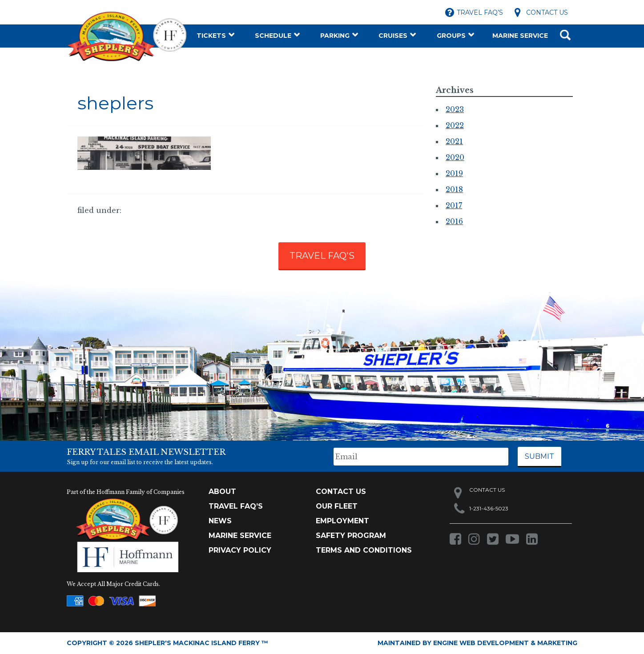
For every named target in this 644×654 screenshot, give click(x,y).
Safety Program (351, 536)
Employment (342, 521)
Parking (335, 36)
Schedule (273, 36)
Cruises (393, 36)
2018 (454, 189)
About (222, 492)
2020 (455, 157)
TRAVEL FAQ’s (236, 506)
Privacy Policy (240, 550)
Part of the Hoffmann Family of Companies (126, 492)
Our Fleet (337, 506)
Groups (451, 36)
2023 (455, 109)
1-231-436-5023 (489, 508)
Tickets (211, 36)
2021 (454, 141)
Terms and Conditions (364, 550)
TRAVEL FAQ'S (322, 256)
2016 (454, 221)
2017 (454, 205)
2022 (455, 125)
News (220, 521)
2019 (454, 173)
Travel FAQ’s (480, 12)
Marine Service (520, 36)
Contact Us (547, 12)
